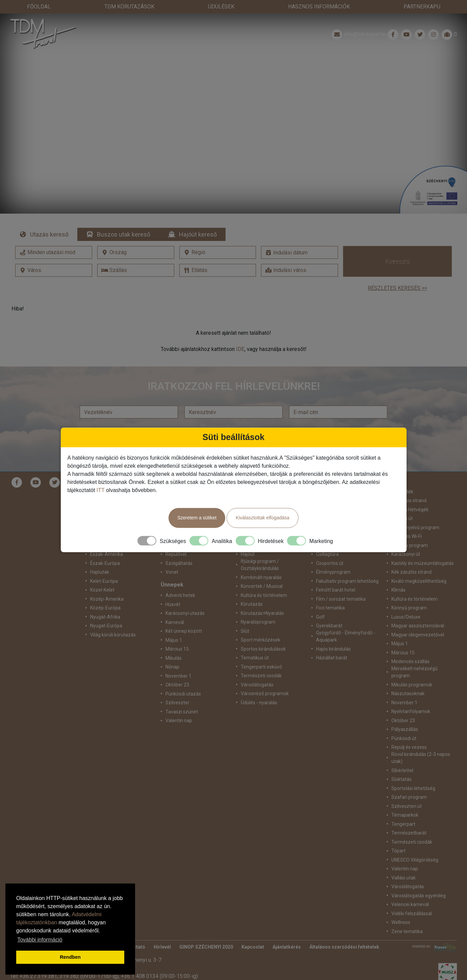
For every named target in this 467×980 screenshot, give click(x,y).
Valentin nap (179, 707)
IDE (240, 336)
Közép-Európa (105, 594)
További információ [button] (40, 940)
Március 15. (178, 635)
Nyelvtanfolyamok (411, 698)
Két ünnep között (184, 618)
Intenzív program (410, 532)
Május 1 (400, 630)
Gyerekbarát (329, 612)
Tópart (398, 837)
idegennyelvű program (415, 514)
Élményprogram (333, 559)
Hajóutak (100, 559)
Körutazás (252, 591)
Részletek (233, 112)
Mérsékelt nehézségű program (414, 659)
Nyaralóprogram (258, 608)
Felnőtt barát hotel (336, 576)
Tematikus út (255, 644)
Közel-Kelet (102, 576)
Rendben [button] (70, 957)
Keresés (398, 248)
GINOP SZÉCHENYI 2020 (206, 933)
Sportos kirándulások (263, 635)
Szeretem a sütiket (197, 518)
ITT (101, 490)
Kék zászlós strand (411, 559)
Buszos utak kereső (124, 221)
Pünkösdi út (404, 725)
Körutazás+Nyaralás (262, 600)
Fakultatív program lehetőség (347, 568)
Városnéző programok (265, 680)
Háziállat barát (332, 644)
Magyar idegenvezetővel (418, 621)
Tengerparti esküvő (261, 653)
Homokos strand (409, 487)
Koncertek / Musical (262, 573)
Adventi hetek (180, 582)
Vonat (172, 559)
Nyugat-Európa (106, 612)
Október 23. (178, 671)
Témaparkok (405, 801)
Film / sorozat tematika (341, 586)
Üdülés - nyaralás (259, 689)
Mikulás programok (412, 671)
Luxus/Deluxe (406, 603)
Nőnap (172, 653)
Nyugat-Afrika (105, 603)
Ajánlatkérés (287, 933)
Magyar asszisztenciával (418, 612)
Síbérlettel (402, 757)
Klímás (398, 576)
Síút (245, 618)
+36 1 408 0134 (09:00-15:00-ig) (159, 963)
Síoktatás (401, 766)
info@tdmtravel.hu (358, 21)
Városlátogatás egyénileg (419, 882)
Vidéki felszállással (412, 900)
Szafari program (409, 784)
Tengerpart (403, 811)
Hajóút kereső (198, 221)
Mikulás (174, 645)
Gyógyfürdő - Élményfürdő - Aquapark (346, 623)
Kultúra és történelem (264, 582)
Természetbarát (409, 819)
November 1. (179, 662)
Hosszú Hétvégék (410, 496)
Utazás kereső (49, 221)
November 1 (404, 689)
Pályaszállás (405, 716)
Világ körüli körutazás (113, 621)
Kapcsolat (253, 933)
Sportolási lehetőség (413, 775)
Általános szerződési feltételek (344, 933)
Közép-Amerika (107, 586)
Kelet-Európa (104, 568)
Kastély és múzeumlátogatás (423, 550)
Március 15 (403, 639)
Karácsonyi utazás (185, 600)
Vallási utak (404, 864)
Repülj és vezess (409, 734)
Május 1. (174, 627)
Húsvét (173, 591)
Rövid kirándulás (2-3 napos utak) (421, 744)
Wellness (401, 909)
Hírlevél (162, 933)
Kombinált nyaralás (261, 564)
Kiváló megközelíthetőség (419, 568)
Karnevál (175, 609)
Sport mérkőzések (261, 626)
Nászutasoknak (408, 680)
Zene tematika (407, 918)
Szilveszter (177, 689)
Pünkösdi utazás (183, 680)
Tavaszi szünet (182, 698)
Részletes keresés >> (397, 275)
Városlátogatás (257, 671)
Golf (320, 603)
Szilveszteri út (407, 793)
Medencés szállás (410, 648)
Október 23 (403, 707)
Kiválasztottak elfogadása (263, 518)
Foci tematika (330, 594)
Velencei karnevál (410, 891)
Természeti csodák (261, 662)
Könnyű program (409, 594)
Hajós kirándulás (333, 635)
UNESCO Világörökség (415, 846)
